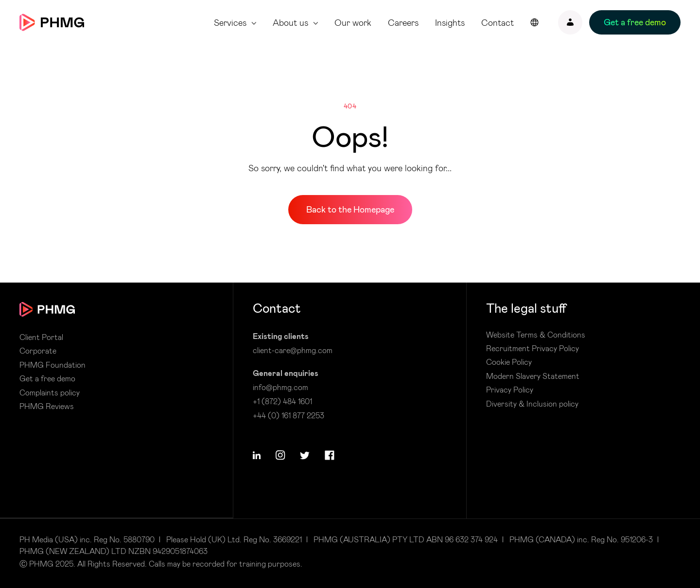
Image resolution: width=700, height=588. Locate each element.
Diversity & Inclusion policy (532, 404)
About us (290, 23)
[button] (257, 455)
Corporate (38, 351)
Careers (403, 23)
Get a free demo (47, 378)
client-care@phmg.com (293, 350)
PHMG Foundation (52, 365)
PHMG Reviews (47, 406)
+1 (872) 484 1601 (282, 401)
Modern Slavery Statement (533, 376)
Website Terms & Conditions (536, 335)
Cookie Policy (509, 362)
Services (230, 23)
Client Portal (41, 337)
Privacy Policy (510, 390)
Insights (450, 23)
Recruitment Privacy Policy (533, 348)
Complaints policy (50, 392)
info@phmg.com (280, 387)
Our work (353, 23)
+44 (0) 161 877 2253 (289, 415)
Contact (498, 23)
